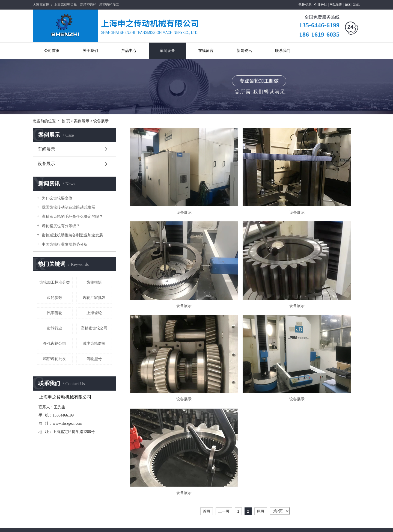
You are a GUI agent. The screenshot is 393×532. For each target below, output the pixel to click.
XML (357, 5)
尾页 (261, 342)
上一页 (224, 342)
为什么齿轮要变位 (56, 198)
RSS (348, 5)
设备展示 (101, 121)
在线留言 (206, 51)
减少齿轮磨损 (94, 344)
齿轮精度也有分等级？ (60, 226)
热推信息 (305, 5)
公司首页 (52, 51)
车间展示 (46, 149)
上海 (306, 523)
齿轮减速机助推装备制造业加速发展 (72, 235)
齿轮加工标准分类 (55, 282)
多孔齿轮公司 (55, 344)
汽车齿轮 (55, 313)
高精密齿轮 (88, 5)
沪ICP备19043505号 (118, 524)
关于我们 (90, 51)
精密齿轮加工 (109, 5)
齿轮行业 (55, 328)
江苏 (298, 523)
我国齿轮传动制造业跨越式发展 (68, 207)
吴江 (350, 523)
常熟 (335, 523)
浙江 (313, 523)
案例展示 (82, 121)
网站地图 (336, 5)
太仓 (343, 523)
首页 (207, 342)
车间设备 (167, 51)
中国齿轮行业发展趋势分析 (64, 244)
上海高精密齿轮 (65, 5)
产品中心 (129, 51)
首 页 (66, 121)
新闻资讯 (244, 51)
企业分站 (321, 5)
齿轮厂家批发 (94, 298)
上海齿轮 (94, 313)
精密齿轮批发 (55, 359)
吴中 (357, 523)
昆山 (321, 523)
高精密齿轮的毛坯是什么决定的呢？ (72, 217)
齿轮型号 (94, 359)
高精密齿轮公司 (94, 328)
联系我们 (283, 51)
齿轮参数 (55, 298)
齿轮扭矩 (94, 282)
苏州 (328, 523)
